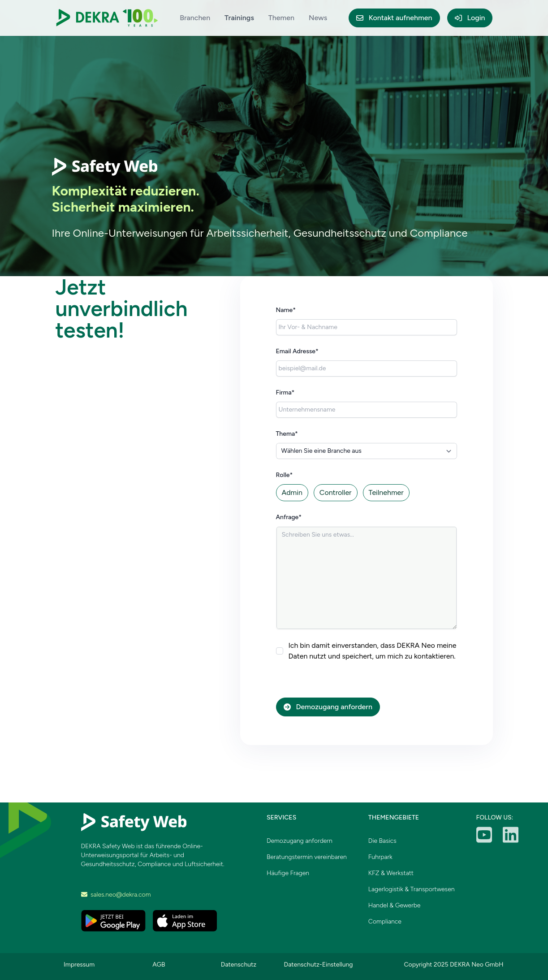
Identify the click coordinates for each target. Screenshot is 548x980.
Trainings (239, 18)
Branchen (195, 18)
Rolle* (285, 475)
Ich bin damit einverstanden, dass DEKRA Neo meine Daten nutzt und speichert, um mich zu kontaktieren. (373, 651)
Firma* (285, 392)
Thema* (287, 434)
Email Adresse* (297, 351)
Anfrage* (289, 517)
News (318, 18)
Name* (286, 310)
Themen (281, 18)
